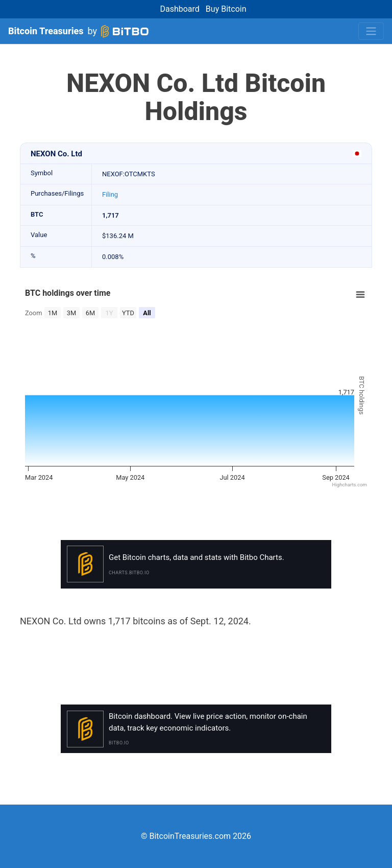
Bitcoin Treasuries (46, 31)
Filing (110, 194)
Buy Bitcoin (226, 9)
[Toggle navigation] (371, 31)
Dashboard (179, 9)
